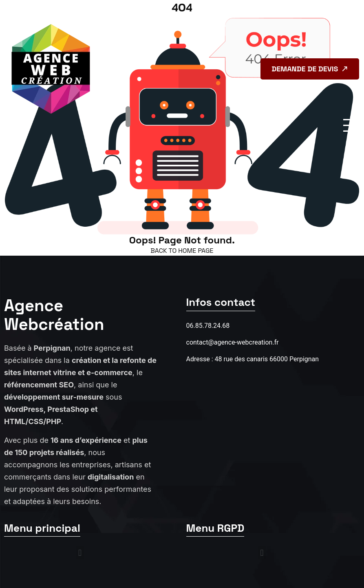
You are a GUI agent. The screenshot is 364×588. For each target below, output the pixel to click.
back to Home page (182, 251)
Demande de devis (311, 69)
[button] (80, 553)
